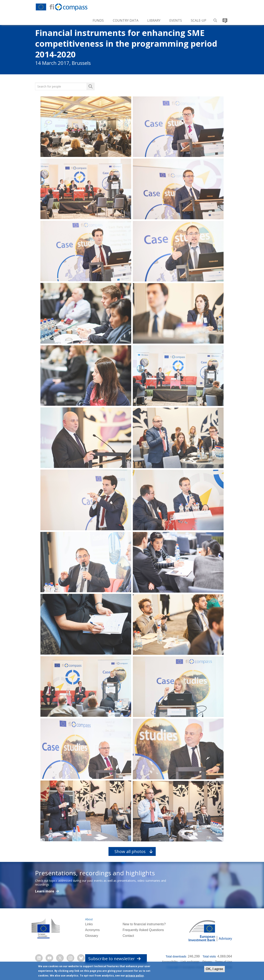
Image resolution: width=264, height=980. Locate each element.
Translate (225, 19)
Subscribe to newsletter (114, 959)
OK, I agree (214, 969)
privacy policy (135, 976)
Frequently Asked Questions (143, 930)
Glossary (91, 936)
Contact (128, 936)
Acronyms (92, 930)
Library (154, 20)
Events (176, 20)
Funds (98, 20)
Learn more (45, 891)
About (89, 919)
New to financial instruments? (144, 924)
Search (215, 19)
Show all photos (130, 851)
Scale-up (199, 20)
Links (89, 924)
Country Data (126, 20)
